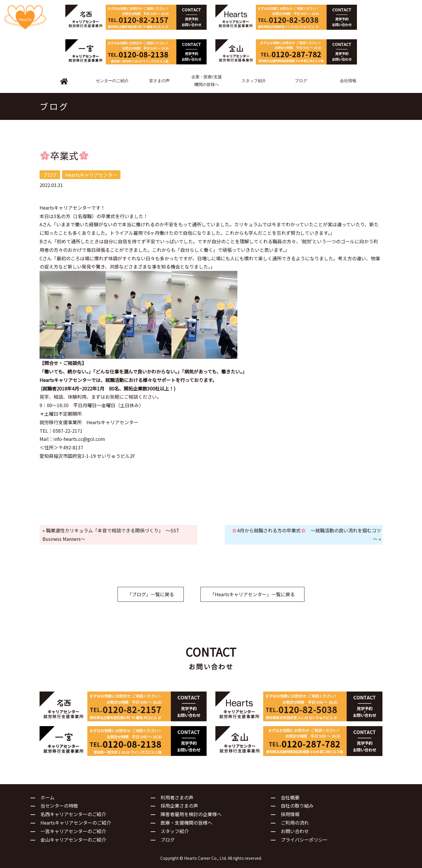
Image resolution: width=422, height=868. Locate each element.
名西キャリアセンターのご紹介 (73, 814)
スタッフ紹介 (175, 831)
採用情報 (290, 814)
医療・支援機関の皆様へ (186, 823)
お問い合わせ (295, 831)
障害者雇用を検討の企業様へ (191, 814)
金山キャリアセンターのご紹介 (73, 840)
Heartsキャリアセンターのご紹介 (76, 823)
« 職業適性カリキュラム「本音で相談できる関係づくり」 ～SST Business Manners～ (111, 535)
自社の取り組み (297, 806)
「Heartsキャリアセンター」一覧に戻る (252, 594)
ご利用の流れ (295, 823)
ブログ (168, 840)
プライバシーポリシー (304, 840)
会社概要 (290, 797)
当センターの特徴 (59, 806)
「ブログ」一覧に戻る (151, 594)
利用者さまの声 (177, 797)
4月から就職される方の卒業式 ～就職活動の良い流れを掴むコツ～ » (307, 535)
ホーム (47, 797)
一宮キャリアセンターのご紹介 (73, 831)
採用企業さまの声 (179, 806)
